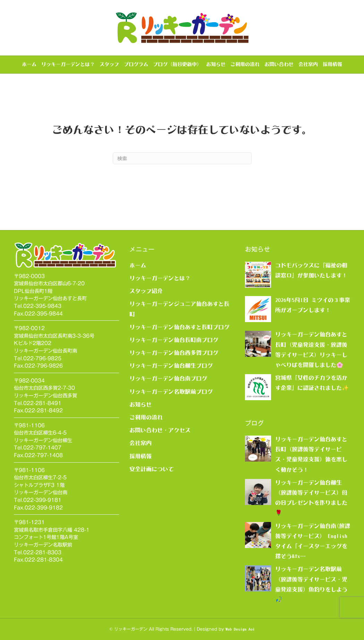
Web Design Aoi (240, 629)
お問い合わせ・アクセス (160, 430)
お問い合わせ (279, 64)
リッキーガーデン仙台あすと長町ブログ (179, 327)
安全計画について (152, 469)
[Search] (182, 158)
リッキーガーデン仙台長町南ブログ (174, 340)
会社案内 (308, 64)
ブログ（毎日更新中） (177, 64)
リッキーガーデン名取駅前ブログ (171, 391)
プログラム (136, 64)
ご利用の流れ (245, 64)
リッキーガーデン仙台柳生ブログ (171, 365)
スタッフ (109, 64)
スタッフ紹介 (146, 291)
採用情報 (332, 64)
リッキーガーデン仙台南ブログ (168, 378)
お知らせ (216, 64)
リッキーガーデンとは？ (68, 64)
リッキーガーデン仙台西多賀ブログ (174, 353)
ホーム (29, 64)
